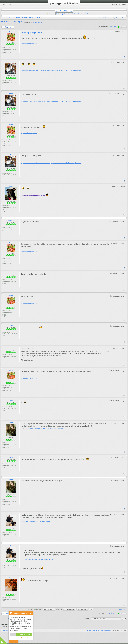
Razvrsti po (66, 609)
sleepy (11, 186)
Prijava (123, 4)
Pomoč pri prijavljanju (13, 22)
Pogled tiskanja (117, 18)
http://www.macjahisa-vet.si (73, 70)
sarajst (11, 423)
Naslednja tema (107, 18)
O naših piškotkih (26, 638)
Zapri (31, 613)
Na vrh (124, 18)
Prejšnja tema (98, 18)
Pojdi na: (88, 619)
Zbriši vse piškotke (106, 631)
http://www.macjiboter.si (58, 70)
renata (40, 22)
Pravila (9, 4)
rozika (11, 273)
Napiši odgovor (8, 27)
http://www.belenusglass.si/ (29, 43)
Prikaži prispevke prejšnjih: (41, 609)
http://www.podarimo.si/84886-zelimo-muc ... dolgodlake (46, 428)
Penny (11, 578)
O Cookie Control (11, 613)
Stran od (112, 27)
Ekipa (98, 631)
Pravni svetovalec (45, 18)
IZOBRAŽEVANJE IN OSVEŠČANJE (27, 18)
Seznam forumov (9, 18)
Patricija (11, 221)
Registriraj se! (116, 4)
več (13, 641)
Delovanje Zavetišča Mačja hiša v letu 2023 (72, 14)
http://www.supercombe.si (43, 70)
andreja (35, 22)
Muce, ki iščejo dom (47, 14)
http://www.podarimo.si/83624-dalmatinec (35, 522)
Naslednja (122, 609)
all (11, 514)
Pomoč (3, 4)
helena (11, 62)
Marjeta (11, 32)
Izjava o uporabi (91, 631)
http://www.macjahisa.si (28, 70)
